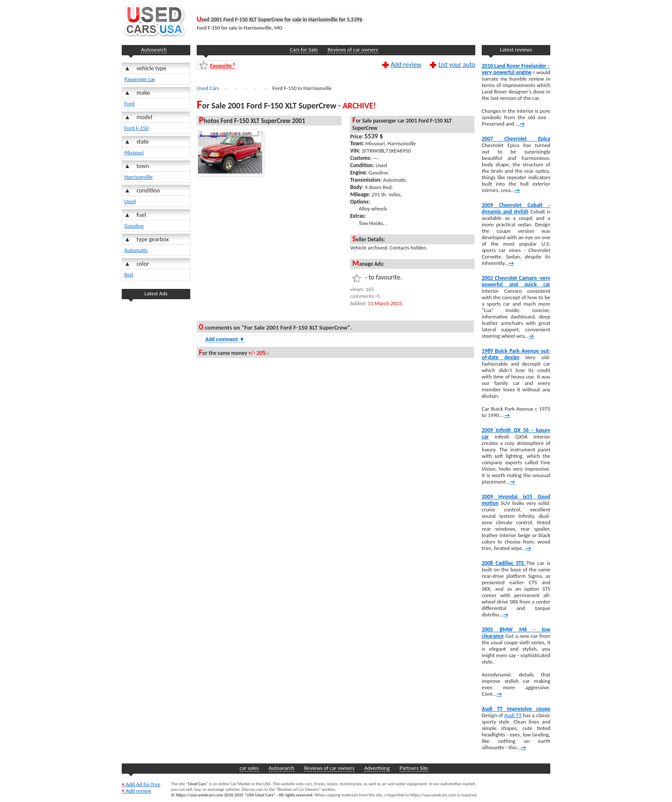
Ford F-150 (136, 128)
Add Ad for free (141, 784)
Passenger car (140, 79)
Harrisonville (138, 177)
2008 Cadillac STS (504, 563)
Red (129, 275)
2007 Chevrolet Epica (516, 139)
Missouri (134, 152)
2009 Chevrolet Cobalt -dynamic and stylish (516, 208)
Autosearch (154, 50)
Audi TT (513, 715)
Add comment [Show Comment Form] (225, 339)
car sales (249, 768)
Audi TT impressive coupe (516, 709)
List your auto (457, 64)
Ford (129, 104)
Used (130, 201)
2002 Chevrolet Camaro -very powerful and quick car (516, 281)
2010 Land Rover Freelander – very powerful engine (516, 69)
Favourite (222, 65)
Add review (406, 64)
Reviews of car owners (352, 50)
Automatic (136, 250)
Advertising (377, 768)
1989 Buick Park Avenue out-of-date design (516, 354)
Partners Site (414, 768)
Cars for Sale (304, 50)
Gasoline (134, 226)
